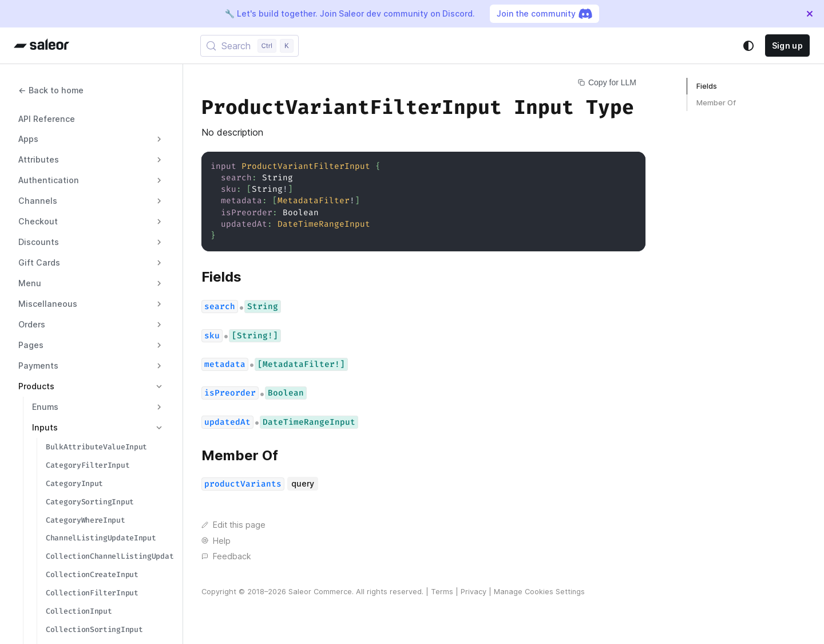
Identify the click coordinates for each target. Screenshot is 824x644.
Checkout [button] (38, 221)
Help (216, 541)
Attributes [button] (39, 159)
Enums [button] (45, 407)
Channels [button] (38, 201)
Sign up (787, 46)
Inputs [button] (45, 427)
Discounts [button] (39, 242)
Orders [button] (32, 324)
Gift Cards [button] (39, 262)
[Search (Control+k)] (249, 46)
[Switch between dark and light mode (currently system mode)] (748, 46)
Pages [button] (31, 345)
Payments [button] (38, 366)
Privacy (474, 592)
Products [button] (36, 386)
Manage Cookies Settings (539, 592)
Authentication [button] (49, 180)
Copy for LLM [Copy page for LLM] (607, 82)
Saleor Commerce (320, 592)
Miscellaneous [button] (48, 304)
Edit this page (233, 525)
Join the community (544, 14)
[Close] (810, 14)
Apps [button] (28, 139)
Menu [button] (30, 283)
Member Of (716, 103)
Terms (442, 592)
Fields (707, 86)
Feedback (226, 556)
